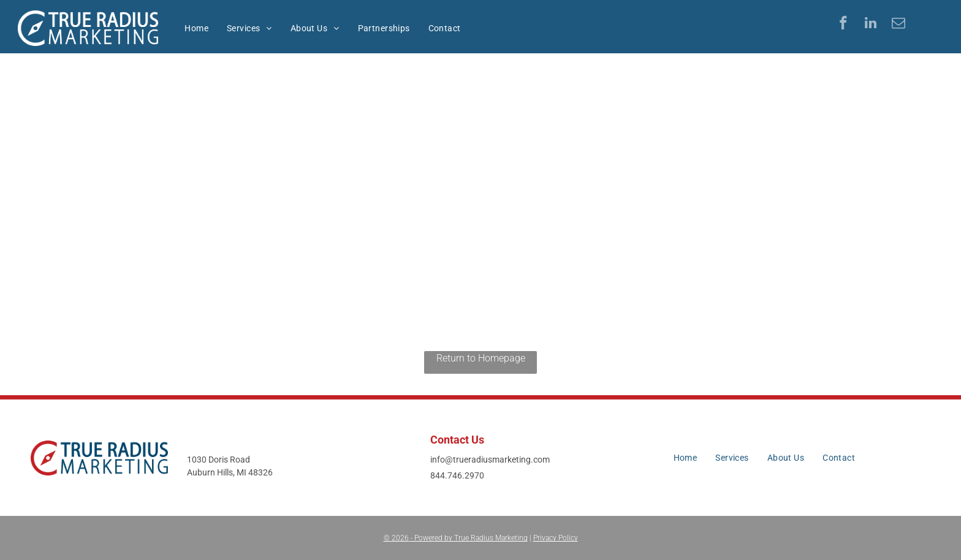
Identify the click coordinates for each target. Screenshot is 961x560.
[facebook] (843, 25)
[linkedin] (871, 25)
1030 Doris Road (218, 460)
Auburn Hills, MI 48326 (230, 472)
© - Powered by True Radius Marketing (456, 538)
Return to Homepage (481, 358)
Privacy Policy (556, 538)
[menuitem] (196, 28)
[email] (898, 25)
